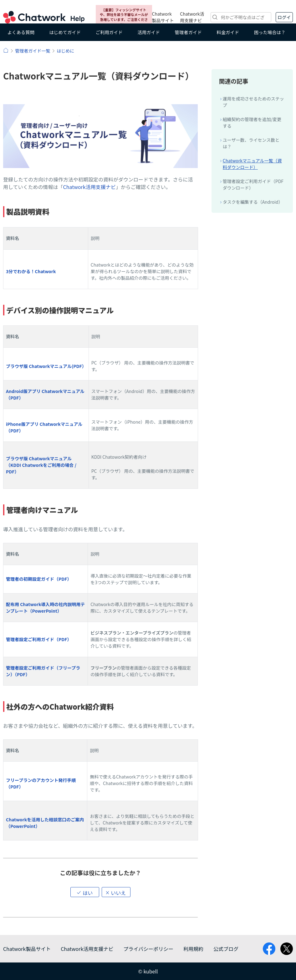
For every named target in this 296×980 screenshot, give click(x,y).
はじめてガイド (65, 32)
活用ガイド (149, 32)
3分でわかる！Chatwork (31, 271)
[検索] (241, 17)
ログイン (284, 18)
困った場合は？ (270, 32)
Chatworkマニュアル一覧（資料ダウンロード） (252, 164)
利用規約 (193, 949)
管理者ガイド (188, 32)
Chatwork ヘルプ (44, 17)
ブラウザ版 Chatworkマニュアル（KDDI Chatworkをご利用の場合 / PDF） (41, 465)
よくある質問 (21, 32)
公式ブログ (226, 949)
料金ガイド (228, 32)
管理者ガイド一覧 (33, 51)
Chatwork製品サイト (163, 17)
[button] (85, 892)
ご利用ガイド (109, 32)
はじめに (65, 51)
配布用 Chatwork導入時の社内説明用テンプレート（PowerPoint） (45, 607)
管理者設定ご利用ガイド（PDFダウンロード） (253, 184)
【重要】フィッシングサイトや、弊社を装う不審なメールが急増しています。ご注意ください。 (124, 17)
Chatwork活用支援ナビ (192, 17)
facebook (269, 949)
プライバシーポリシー (148, 949)
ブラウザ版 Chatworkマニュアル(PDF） (46, 366)
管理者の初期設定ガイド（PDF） (39, 579)
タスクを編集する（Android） (253, 202)
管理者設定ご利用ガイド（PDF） (39, 639)
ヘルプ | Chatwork (6, 50)
